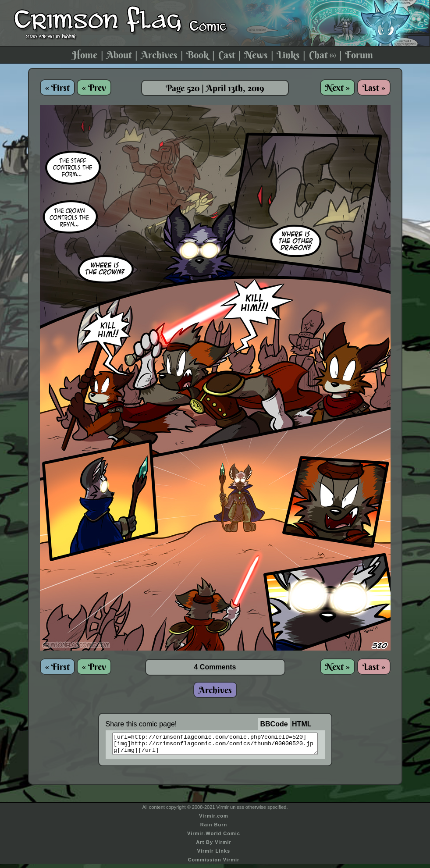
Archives (159, 55)
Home (85, 55)
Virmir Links (214, 855)
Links (288, 55)
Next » (338, 87)
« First (57, 87)
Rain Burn (214, 829)
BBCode (274, 724)
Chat (322, 55)
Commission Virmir (214, 864)
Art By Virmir (214, 846)
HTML (302, 724)
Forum (359, 55)
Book (197, 55)
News (256, 55)
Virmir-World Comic (214, 837)
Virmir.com (214, 820)
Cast (227, 55)
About (119, 55)
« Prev (94, 87)
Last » (374, 87)
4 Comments (215, 667)
